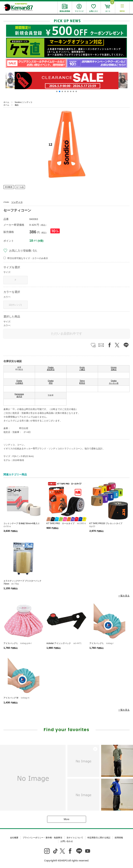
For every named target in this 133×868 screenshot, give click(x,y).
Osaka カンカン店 (114, 382)
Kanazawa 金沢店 (19, 395)
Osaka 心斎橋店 (19, 382)
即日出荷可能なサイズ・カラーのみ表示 (28, 258)
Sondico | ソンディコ (24, 102)
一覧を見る (124, 596)
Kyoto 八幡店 (82, 369)
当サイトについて (75, 838)
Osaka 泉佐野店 (51, 369)
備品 (17, 105)
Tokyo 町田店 (82, 382)
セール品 (20, 187)
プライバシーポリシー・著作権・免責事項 (42, 838)
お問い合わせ (67, 841)
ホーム (6, 102)
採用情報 (119, 838)
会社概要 (14, 838)
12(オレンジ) (15, 305)
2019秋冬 (9, 187)
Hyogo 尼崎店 (114, 369)
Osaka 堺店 (51, 382)
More (66, 819)
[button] (57, 91)
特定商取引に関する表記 (99, 838)
